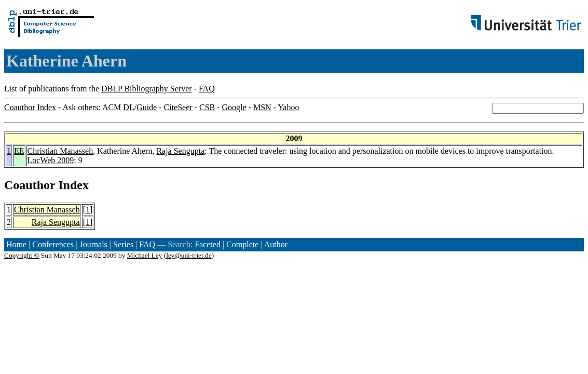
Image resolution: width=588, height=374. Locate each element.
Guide (147, 107)
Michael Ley (145, 255)
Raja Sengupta (180, 151)
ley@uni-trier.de (189, 255)
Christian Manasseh (60, 151)
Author (276, 244)
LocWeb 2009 (51, 160)
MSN (262, 107)
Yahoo (288, 107)
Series (123, 244)
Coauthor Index (30, 107)
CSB (207, 107)
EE (19, 151)
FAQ (207, 89)
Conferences (53, 244)
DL (128, 107)
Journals (93, 244)
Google (234, 107)
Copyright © (22, 255)
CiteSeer (178, 107)
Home (16, 244)
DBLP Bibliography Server (147, 89)
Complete (242, 244)
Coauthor (30, 185)
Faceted (208, 244)
